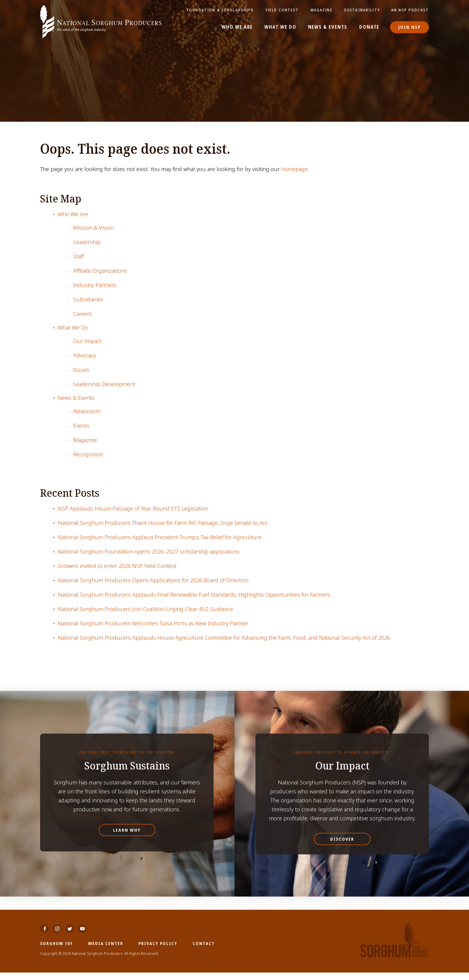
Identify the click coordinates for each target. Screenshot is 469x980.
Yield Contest (284, 10)
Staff (79, 256)
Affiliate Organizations (100, 271)
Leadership (87, 242)
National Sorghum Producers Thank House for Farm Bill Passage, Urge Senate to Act (162, 523)
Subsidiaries (88, 300)
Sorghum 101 (57, 951)
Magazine (323, 10)
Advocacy (85, 355)
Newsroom (87, 411)
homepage (294, 169)
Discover (342, 839)
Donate (370, 27)
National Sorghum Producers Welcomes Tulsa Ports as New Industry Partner (153, 623)
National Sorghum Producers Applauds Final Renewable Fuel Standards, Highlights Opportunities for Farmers (194, 595)
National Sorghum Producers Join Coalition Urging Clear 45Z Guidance (145, 609)
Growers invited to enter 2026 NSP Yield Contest (117, 566)
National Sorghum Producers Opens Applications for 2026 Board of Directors (153, 580)
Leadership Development (104, 384)
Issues (81, 370)
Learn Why (127, 830)
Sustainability (363, 10)
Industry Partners (95, 285)
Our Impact (87, 341)
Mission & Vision (93, 228)
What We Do (281, 27)
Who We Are (238, 27)
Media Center (106, 951)
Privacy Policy (158, 951)
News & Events (328, 27)
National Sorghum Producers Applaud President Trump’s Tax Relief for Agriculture (160, 537)
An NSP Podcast (410, 10)
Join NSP (410, 27)
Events (81, 426)
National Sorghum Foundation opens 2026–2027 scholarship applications (149, 552)
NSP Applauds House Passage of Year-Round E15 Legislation (133, 509)
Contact (204, 951)
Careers (83, 314)
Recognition (88, 454)
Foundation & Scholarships (223, 10)
